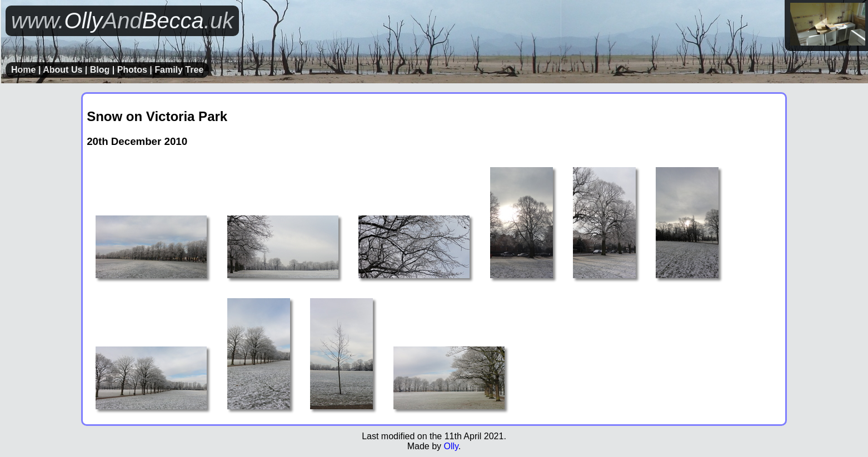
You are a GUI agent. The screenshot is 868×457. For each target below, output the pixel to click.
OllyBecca (122, 21)
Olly (451, 446)
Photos (132, 70)
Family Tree (179, 70)
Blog (100, 70)
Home (23, 70)
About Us (63, 70)
